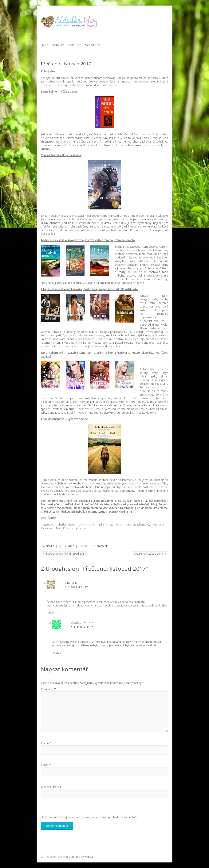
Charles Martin (66, 524)
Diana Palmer (87, 524)
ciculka (50, 546)
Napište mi (92, 45)
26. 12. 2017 (66, 546)
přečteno (82, 528)
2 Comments (101, 546)
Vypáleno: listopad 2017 (150, 554)
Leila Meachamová (138, 524)
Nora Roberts (64, 528)
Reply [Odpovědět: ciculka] (57, 652)
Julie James (106, 524)
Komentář (48, 689)
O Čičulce (74, 45)
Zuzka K (71, 583)
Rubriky (58, 45)
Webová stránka (51, 787)
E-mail (46, 765)
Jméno (46, 743)
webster (89, 857)
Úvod (45, 45)
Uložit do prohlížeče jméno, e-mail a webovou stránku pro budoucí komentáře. (89, 817)
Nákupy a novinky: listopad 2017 (64, 554)
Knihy (119, 524)
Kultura (83, 546)
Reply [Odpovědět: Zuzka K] (51, 613)
